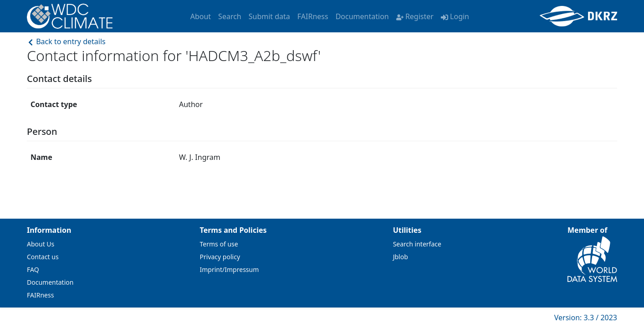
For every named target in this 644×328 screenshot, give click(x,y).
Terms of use (219, 244)
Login (455, 16)
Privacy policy (220, 257)
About (201, 16)
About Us (41, 244)
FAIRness (313, 16)
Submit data (269, 16)
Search (230, 16)
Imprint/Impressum (230, 269)
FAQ (33, 269)
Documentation (362, 16)
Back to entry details (66, 41)
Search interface (417, 244)
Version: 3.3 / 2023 (586, 318)
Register (415, 16)
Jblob (401, 257)
